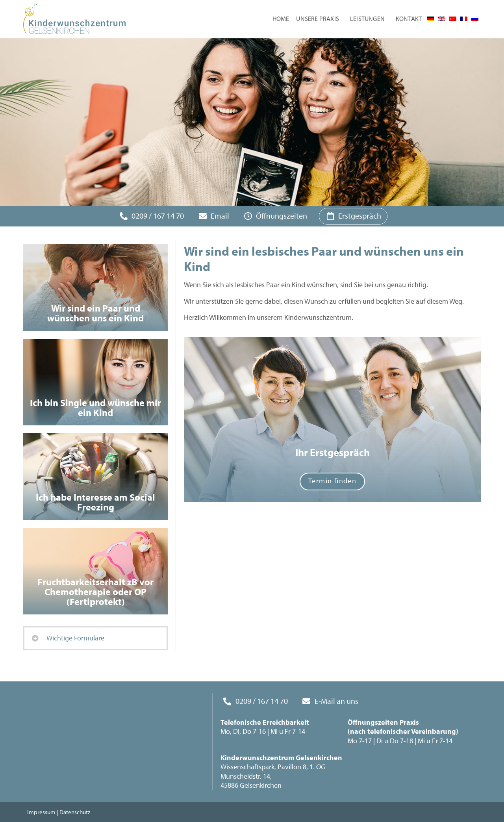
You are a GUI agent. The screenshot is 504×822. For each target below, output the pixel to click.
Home (281, 19)
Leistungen (369, 19)
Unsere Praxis (320, 19)
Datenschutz (75, 812)
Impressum (41, 812)
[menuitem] (431, 19)
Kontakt (409, 19)
